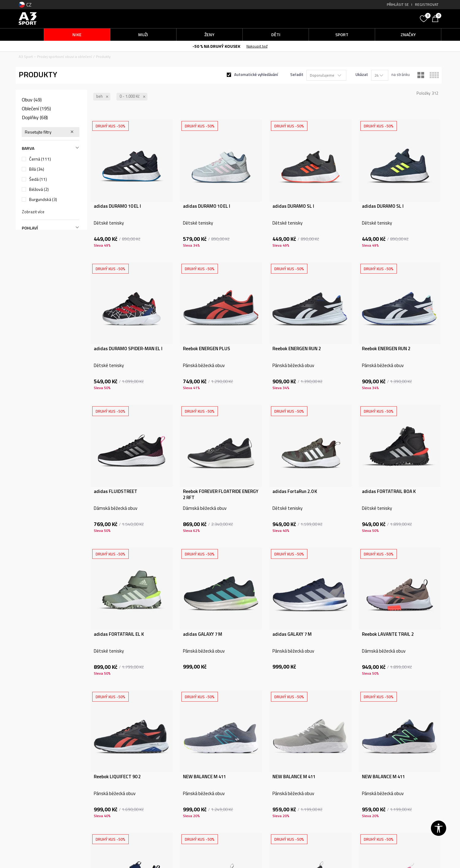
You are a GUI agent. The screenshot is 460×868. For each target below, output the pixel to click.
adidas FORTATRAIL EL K (119, 634)
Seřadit (297, 74)
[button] (371, 19)
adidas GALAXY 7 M (203, 634)
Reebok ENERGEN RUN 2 (297, 349)
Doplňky (35, 117)
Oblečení (36, 108)
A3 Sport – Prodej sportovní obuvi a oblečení (55, 57)
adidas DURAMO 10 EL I (117, 206)
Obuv (32, 100)
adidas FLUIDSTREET (116, 491)
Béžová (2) (39, 189)
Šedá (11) (38, 179)
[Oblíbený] (424, 18)
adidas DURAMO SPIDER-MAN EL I (128, 349)
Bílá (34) (37, 169)
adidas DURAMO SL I (293, 206)
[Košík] (437, 18)
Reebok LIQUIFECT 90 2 (117, 777)
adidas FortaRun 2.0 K (295, 491)
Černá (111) (40, 159)
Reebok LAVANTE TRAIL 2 (388, 634)
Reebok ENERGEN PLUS (207, 349)
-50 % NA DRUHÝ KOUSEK (216, 46)
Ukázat (362, 74)
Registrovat (427, 4)
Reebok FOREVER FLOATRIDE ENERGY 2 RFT (221, 495)
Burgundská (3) (43, 199)
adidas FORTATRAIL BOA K (389, 491)
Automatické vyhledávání (256, 74)
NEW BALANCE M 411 (204, 777)
